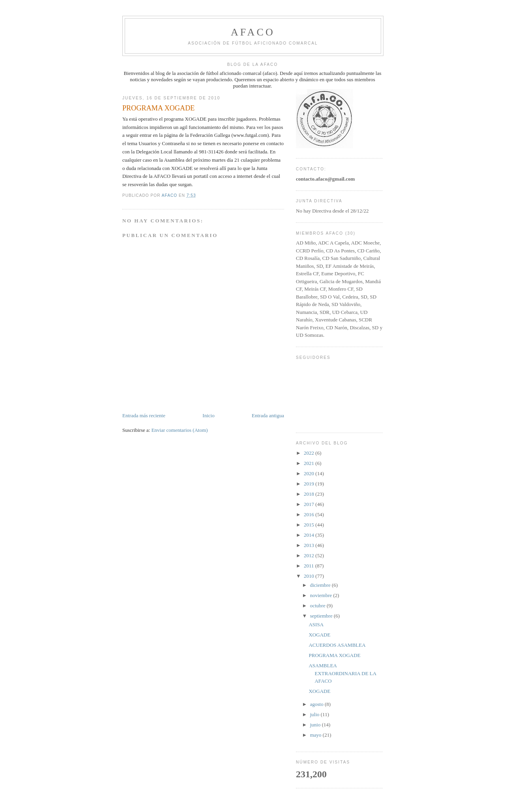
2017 (310, 504)
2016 (310, 514)
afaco (253, 32)
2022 (310, 453)
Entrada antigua (268, 415)
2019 (310, 484)
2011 (310, 566)
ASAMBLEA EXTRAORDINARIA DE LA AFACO (342, 673)
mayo (316, 735)
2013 (310, 545)
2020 (310, 473)
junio (316, 725)
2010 (310, 576)
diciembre (321, 585)
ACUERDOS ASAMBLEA (337, 645)
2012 (310, 555)
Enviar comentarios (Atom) (180, 430)
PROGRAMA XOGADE (334, 655)
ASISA (316, 624)
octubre (318, 606)
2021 (310, 463)
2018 (310, 494)
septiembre (322, 616)
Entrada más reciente (144, 415)
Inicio (208, 415)
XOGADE (319, 635)
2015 (310, 525)
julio (315, 714)
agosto (317, 704)
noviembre (322, 595)
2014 (310, 535)
